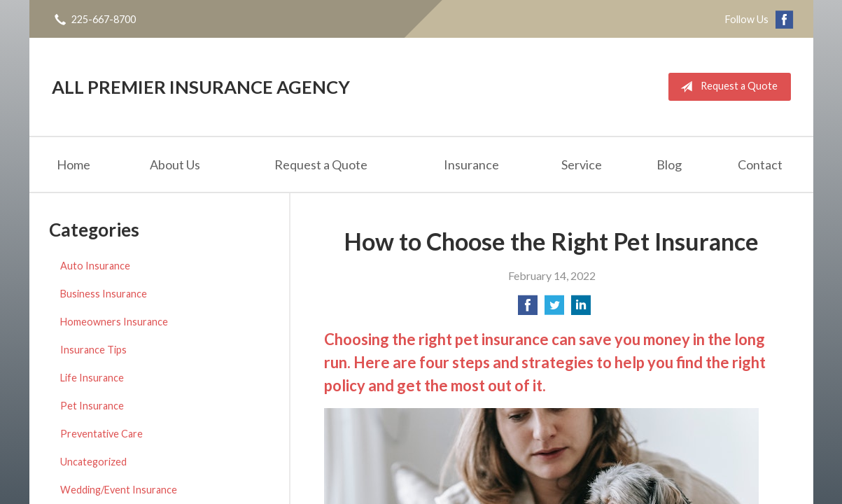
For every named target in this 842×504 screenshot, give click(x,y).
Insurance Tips (93, 350)
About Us (175, 164)
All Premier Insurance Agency (201, 87)
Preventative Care (101, 434)
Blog (669, 164)
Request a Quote (726, 87)
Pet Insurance (92, 406)
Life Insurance (92, 378)
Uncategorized (93, 462)
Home (73, 164)
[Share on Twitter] (554, 309)
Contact (760, 164)
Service (582, 164)
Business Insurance (104, 294)
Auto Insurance (95, 266)
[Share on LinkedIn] (581, 309)
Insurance (471, 164)
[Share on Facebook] (528, 309)
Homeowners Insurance (114, 322)
